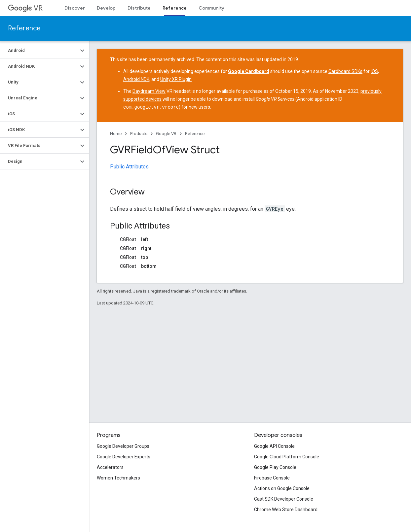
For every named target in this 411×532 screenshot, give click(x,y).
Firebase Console (272, 478)
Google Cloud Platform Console (287, 457)
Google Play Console (275, 467)
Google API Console (274, 446)
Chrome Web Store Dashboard (286, 510)
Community (211, 8)
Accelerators (110, 467)
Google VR (166, 133)
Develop (106, 8)
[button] (39, 51)
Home (116, 133)
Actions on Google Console (282, 488)
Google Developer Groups (123, 446)
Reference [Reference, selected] (175, 8)
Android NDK (136, 79)
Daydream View (149, 91)
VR (25, 8)
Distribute (139, 8)
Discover (75, 8)
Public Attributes (129, 166)
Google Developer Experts (124, 457)
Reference (24, 28)
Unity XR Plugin (176, 79)
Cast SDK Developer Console (284, 499)
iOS (374, 71)
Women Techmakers (118, 478)
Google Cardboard (249, 71)
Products (139, 133)
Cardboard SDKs (345, 71)
